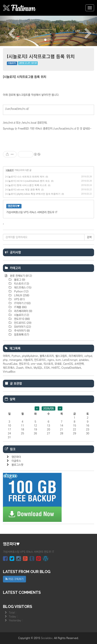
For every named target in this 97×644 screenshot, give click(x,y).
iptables (84, 360)
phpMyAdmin (30, 356)
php (5, 360)
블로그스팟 (17, 465)
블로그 (19, 280)
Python (21, 292)
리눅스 (29, 368)
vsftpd (88, 356)
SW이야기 (22, 327)
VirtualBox (9, 372)
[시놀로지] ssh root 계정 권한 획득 (23, 190)
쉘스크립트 (61, 356)
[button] (7, 31)
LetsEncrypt (70, 360)
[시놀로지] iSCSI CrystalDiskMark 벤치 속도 (28, 181)
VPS (19, 299)
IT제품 (20, 307)
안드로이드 (22, 323)
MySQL (38, 368)
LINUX (21, 295)
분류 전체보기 (21, 276)
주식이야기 (22, 331)
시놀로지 (12, 63)
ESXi (47, 368)
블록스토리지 (47, 356)
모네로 (58, 364)
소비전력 (79, 364)
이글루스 (16, 461)
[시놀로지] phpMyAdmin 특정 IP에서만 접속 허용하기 (33, 194)
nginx (51, 360)
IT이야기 (22, 303)
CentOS (68, 364)
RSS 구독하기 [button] (14, 579)
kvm (58, 360)
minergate (15, 360)
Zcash (20, 368)
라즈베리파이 (23, 311)
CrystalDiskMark (71, 368)
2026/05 (48, 408)
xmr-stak (36, 364)
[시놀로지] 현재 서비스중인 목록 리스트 (26, 185)
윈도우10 (22, 319)
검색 (89, 237)
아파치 (6, 356)
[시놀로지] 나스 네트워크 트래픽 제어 (25, 177)
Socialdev (47, 638)
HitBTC (56, 368)
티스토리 (21, 284)
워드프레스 (22, 288)
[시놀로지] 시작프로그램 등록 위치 (41, 56)
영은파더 (16, 457)
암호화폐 (21, 335)
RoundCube (10, 364)
